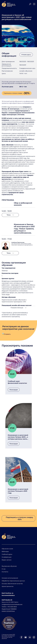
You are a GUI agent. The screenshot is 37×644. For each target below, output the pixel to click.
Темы (10, 215)
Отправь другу (26, 55)
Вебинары (5, 551)
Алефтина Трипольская (18, 242)
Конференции (7, 557)
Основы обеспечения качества (12, 584)
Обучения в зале (7, 549)
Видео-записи (7, 560)
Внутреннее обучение (9, 566)
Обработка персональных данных (13, 581)
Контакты (5, 572)
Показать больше (18, 308)
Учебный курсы (7, 554)
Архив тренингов (8, 586)
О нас (4, 569)
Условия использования (10, 578)
